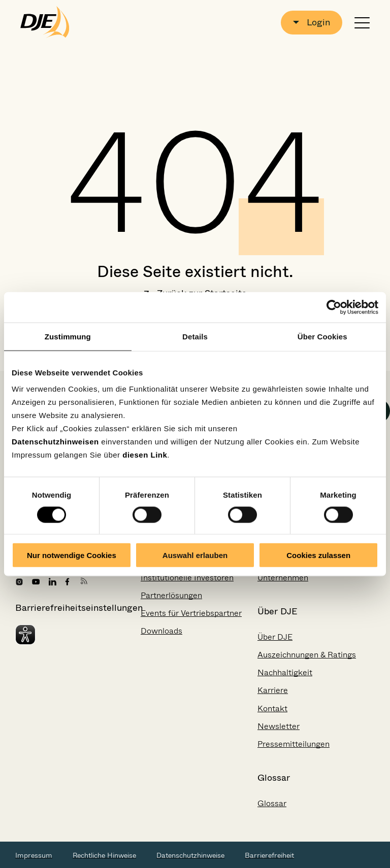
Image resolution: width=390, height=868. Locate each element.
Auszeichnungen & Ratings (307, 655)
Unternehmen (283, 578)
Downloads (161, 631)
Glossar (272, 803)
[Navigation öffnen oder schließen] (362, 23)
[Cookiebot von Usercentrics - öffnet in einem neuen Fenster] (334, 307)
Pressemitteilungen (294, 744)
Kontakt (272, 708)
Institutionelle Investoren (187, 578)
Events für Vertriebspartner (191, 613)
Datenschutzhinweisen (55, 442)
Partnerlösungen (171, 595)
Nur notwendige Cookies (72, 555)
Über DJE (275, 637)
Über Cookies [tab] (322, 336)
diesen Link (145, 455)
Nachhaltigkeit (285, 672)
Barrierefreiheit (269, 855)
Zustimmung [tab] (68, 336)
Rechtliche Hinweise (104, 855)
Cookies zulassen (318, 555)
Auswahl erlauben (195, 555)
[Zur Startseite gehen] (45, 22)
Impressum (34, 855)
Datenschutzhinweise (190, 855)
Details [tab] (195, 336)
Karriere (273, 690)
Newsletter (279, 726)
